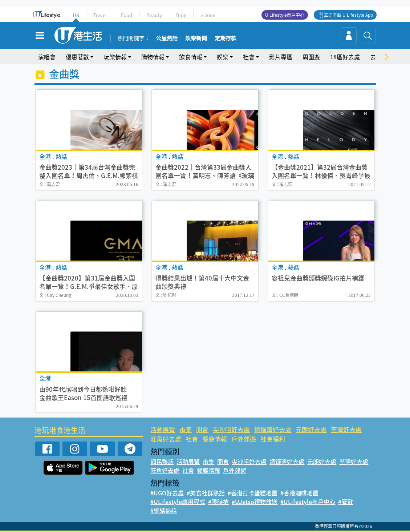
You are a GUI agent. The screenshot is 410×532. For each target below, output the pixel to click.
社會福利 (273, 439)
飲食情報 (191, 57)
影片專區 (281, 57)
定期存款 (226, 39)
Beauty (154, 15)
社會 (249, 57)
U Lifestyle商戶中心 (285, 15)
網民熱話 (162, 462)
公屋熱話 (167, 39)
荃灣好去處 (346, 429)
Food (127, 15)
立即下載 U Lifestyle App (348, 15)
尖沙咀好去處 (231, 429)
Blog (181, 15)
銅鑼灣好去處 (273, 429)
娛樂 (223, 57)
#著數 (346, 501)
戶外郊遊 (244, 439)
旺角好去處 (166, 439)
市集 (186, 429)
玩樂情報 (115, 57)
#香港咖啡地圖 (299, 493)
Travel (100, 15)
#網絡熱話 (164, 510)
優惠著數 (77, 57)
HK (76, 15)
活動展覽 (163, 429)
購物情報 (153, 57)
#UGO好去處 (167, 493)
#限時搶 (218, 501)
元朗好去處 (311, 429)
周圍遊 (311, 57)
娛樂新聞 (196, 39)
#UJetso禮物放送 (255, 501)
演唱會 (47, 57)
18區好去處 (345, 57)
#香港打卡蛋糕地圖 (253, 493)
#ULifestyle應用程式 (178, 501)
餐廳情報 (215, 439)
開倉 (202, 429)
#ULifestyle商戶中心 (308, 501)
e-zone (208, 15)
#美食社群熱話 (206, 493)
